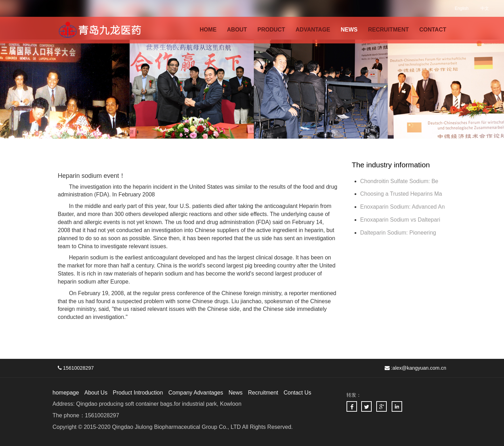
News (236, 393)
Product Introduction (138, 393)
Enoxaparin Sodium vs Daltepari (400, 220)
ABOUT (237, 30)
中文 (485, 8)
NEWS (349, 30)
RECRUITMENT (388, 30)
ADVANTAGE (313, 30)
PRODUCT (271, 30)
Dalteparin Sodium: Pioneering (399, 233)
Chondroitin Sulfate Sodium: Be (399, 181)
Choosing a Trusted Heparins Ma (401, 194)
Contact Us (297, 393)
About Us (96, 393)
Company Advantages (196, 393)
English (461, 8)
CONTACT (433, 30)
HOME (208, 30)
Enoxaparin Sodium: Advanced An (402, 207)
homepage (66, 393)
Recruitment (263, 393)
